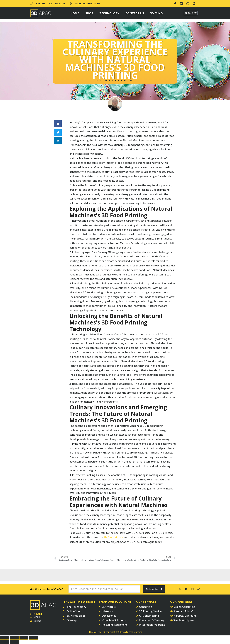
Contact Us (135, 12)
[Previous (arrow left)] (5, 642)
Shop (89, 12)
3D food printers (113, 537)
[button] (58, 123)
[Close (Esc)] (5, 637)
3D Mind (156, 12)
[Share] (14, 637)
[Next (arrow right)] (14, 642)
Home (75, 12)
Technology (109, 12)
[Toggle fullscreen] (24, 637)
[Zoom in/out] (34, 637)
